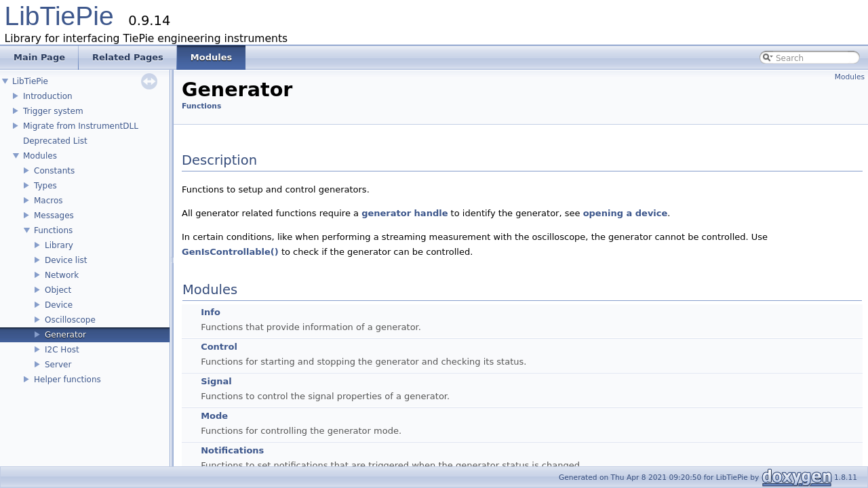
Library (59, 245)
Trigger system (53, 111)
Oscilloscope (70, 320)
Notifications (232, 450)
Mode (214, 416)
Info (211, 312)
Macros (48, 201)
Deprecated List (55, 141)
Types (45, 186)
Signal (216, 381)
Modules (40, 156)
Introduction (48, 96)
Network (62, 275)
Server (58, 365)
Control (219, 347)
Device (59, 305)
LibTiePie (59, 16)
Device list (66, 260)
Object (58, 290)
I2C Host (62, 350)
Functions (53, 230)
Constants (54, 171)
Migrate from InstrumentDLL (81, 126)
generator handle (405, 213)
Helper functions (67, 380)
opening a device (626, 213)
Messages (54, 216)
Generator (65, 335)
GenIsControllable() (230, 252)
